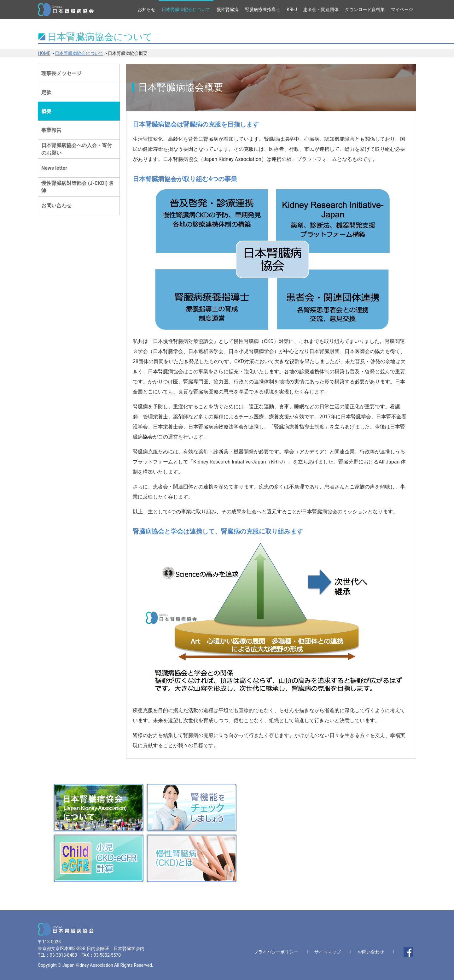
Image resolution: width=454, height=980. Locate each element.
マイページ (402, 9)
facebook (408, 952)
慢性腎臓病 (228, 9)
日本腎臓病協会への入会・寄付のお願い (77, 149)
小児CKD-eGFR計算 (99, 858)
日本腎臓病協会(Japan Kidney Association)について (99, 808)
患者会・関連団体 (321, 9)
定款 (46, 92)
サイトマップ (328, 952)
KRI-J (292, 9)
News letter (54, 168)
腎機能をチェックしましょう (192, 808)
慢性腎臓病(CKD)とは (192, 858)
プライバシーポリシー (276, 952)
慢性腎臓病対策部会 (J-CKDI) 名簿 (78, 187)
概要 (46, 111)
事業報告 (51, 130)
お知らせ (147, 9)
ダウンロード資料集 (365, 9)
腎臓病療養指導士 (263, 9)
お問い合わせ (56, 206)
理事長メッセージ (61, 73)
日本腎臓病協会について (186, 9)
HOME (44, 53)
